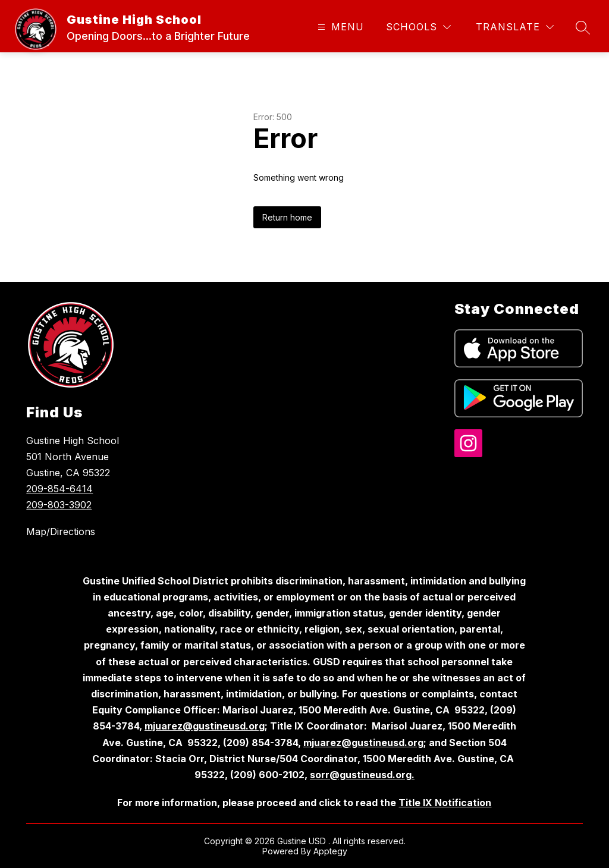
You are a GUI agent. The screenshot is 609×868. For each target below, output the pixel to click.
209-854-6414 (59, 489)
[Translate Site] (515, 27)
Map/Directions (61, 532)
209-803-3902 (59, 505)
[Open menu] (339, 27)
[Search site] (583, 27)
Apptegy (330, 851)
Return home (287, 217)
